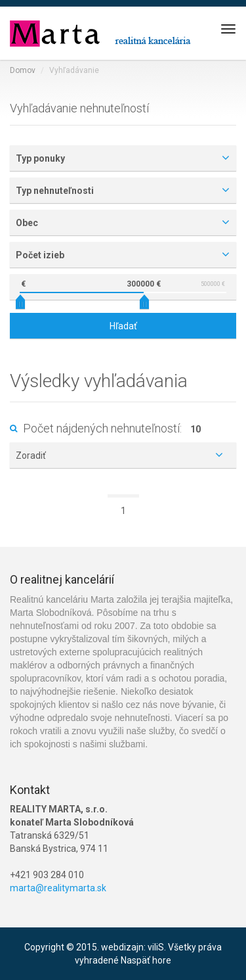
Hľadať (123, 326)
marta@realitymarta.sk (58, 888)
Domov (23, 70)
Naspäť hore (146, 960)
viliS (156, 947)
